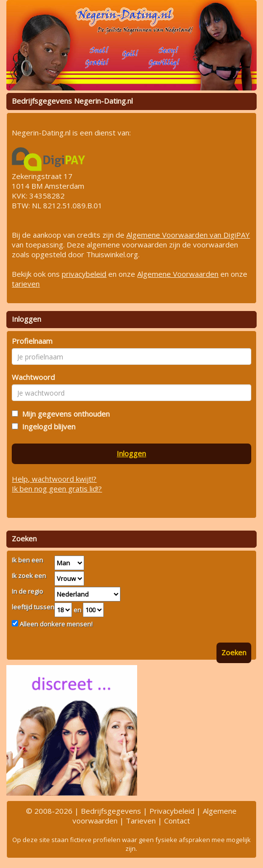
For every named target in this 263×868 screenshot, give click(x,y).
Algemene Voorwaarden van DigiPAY (188, 235)
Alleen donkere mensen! (55, 624)
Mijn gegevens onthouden (64, 414)
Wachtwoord (33, 377)
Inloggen (131, 453)
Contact (177, 821)
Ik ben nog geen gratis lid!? (57, 489)
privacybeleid (84, 274)
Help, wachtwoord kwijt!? (54, 479)
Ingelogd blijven (47, 426)
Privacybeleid (172, 811)
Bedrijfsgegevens (111, 811)
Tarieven (141, 821)
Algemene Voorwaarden (178, 274)
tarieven (26, 284)
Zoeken (234, 652)
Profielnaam (32, 341)
